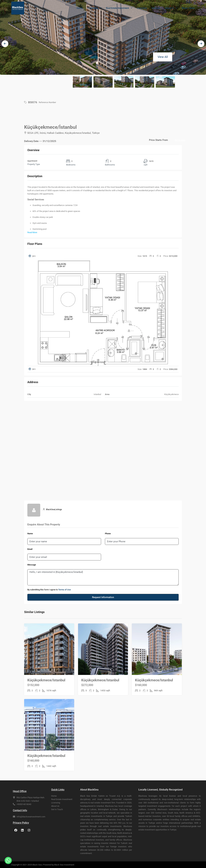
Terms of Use (65, 590)
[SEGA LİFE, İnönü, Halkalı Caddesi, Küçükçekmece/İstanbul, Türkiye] (103, 451)
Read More (32, 232)
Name (30, 534)
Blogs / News (188, 8)
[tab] (103, 310)
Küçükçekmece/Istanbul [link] (46, 680)
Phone (108, 534)
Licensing (142, 8)
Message (32, 565)
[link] (49, 656)
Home (80, 8)
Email (30, 549)
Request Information (103, 597)
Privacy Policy (21, 823)
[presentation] (5, 47)
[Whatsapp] (8, 860)
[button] (103, 256)
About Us (171, 8)
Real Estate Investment (119, 8)
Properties (94, 8)
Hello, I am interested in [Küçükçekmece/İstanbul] (103, 577)
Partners (156, 8)
